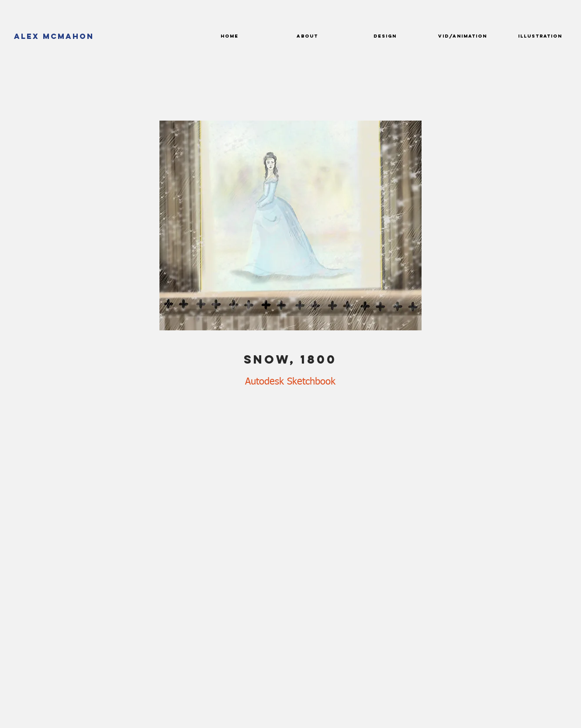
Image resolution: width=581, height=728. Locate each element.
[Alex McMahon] (54, 36)
